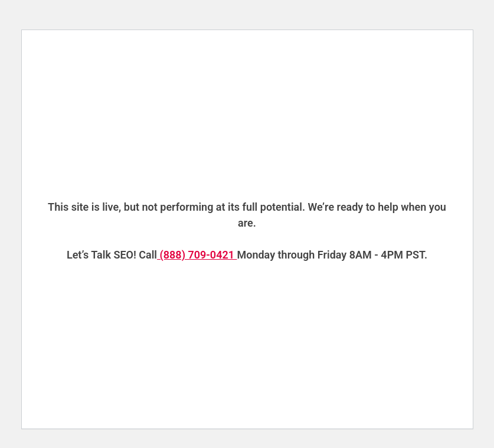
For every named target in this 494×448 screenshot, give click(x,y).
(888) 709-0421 (197, 255)
